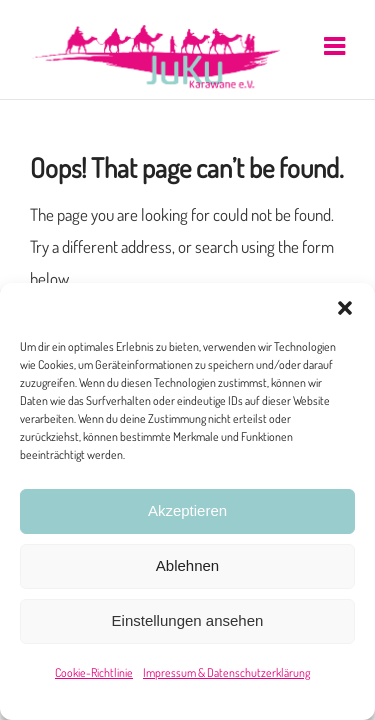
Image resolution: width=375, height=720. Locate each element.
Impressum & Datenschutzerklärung (226, 672)
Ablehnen (187, 565)
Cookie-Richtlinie (94, 672)
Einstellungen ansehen (188, 620)
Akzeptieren (187, 510)
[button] (345, 308)
